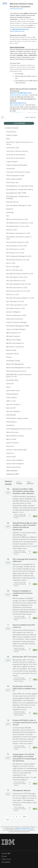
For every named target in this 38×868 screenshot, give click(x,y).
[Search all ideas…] (12, 117)
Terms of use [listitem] (6, 859)
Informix (18, 516)
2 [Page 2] (10, 816)
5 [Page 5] (20, 816)
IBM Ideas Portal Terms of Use (25, 828)
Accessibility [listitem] (6, 862)
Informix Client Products (20, 680)
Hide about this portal (16, 9)
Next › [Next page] (25, 816)
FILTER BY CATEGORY (11, 128)
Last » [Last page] (8, 820)
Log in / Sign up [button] (31, 117)
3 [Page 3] (13, 816)
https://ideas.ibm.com (17, 31)
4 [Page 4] (17, 816)
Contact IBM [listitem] (6, 853)
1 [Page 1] (7, 816)
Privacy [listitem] (4, 856)
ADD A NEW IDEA (19, 123)
